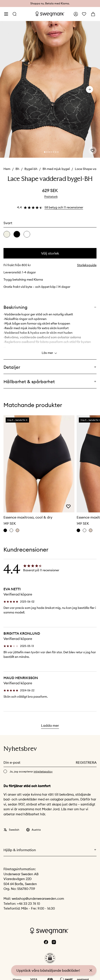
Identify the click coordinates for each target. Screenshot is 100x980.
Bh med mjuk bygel (56, 169)
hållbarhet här (34, 814)
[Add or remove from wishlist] (93, 150)
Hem (7, 169)
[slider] (50, 89)
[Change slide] (45, 152)
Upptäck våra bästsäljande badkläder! (48, 970)
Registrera (86, 762)
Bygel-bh (31, 169)
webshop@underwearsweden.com (38, 899)
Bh (17, 169)
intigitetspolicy (43, 771)
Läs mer (50, 353)
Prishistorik (51, 197)
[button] (50, 958)
